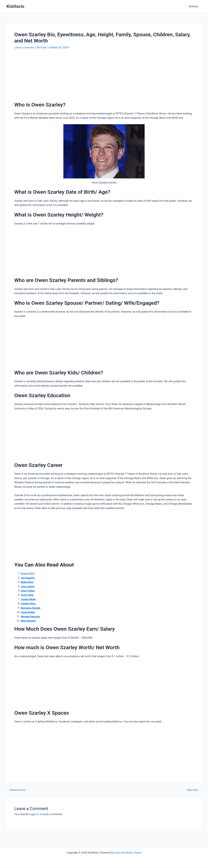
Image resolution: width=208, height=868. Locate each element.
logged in (35, 814)
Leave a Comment (25, 47)
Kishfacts (15, 6)
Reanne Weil (28, 573)
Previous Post (16, 790)
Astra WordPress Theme (128, 852)
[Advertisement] (104, 77)
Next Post (194, 790)
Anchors (194, 6)
